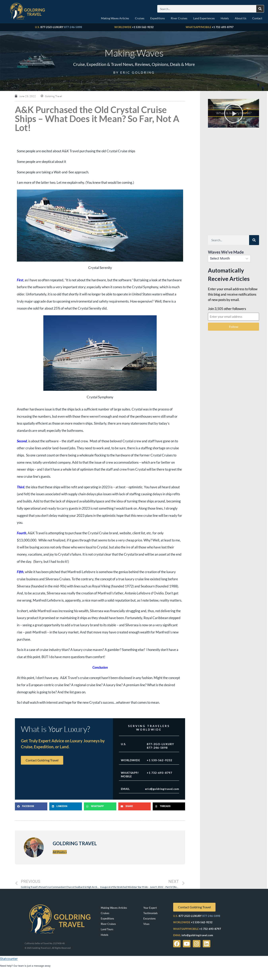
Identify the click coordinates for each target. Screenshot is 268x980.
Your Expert (150, 908)
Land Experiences (204, 18)
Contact (257, 18)
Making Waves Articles (115, 18)
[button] (31, 806)
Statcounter (9, 959)
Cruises (140, 18)
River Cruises (179, 18)
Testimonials (151, 913)
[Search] (260, 9)
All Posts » (60, 852)
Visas (146, 924)
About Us (241, 18)
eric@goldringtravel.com (162, 789)
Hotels (225, 18)
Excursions (150, 918)
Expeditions (158, 18)
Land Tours (107, 929)
